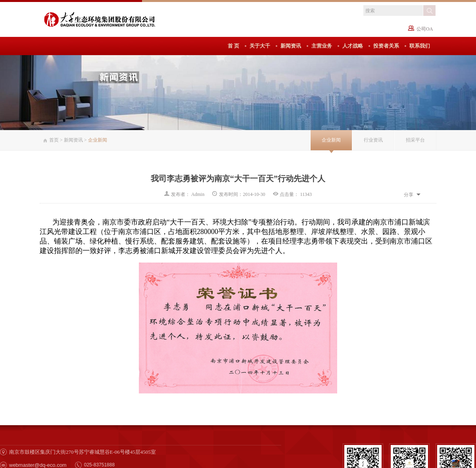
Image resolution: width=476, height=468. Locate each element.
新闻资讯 (291, 46)
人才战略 (353, 46)
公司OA (425, 29)
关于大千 (260, 46)
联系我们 (420, 46)
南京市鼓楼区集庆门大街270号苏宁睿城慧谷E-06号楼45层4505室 (83, 452)
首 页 (233, 46)
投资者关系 (386, 46)
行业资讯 (373, 140)
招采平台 (415, 140)
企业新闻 (331, 140)
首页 (54, 140)
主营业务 (322, 46)
